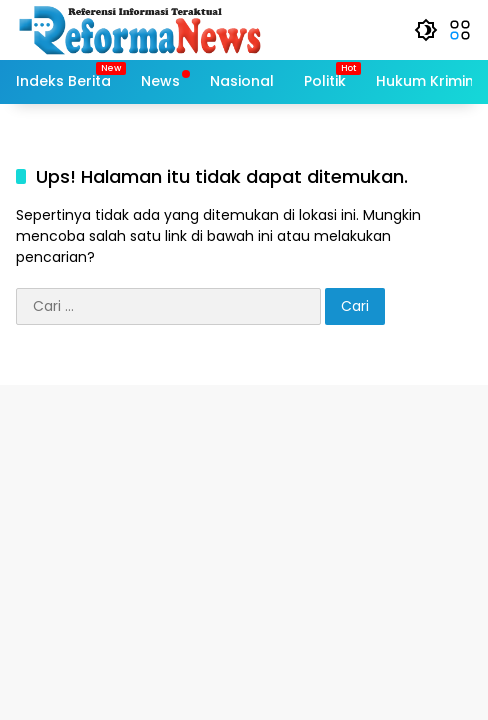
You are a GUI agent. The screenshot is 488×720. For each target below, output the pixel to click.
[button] (426, 30)
